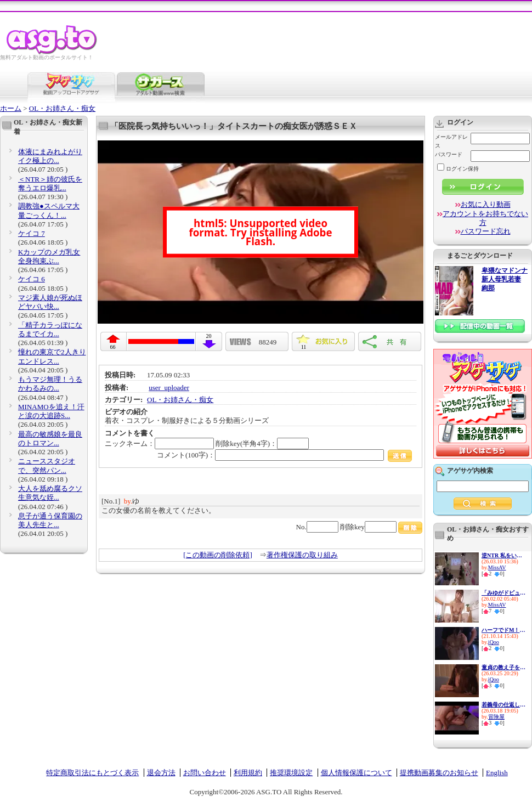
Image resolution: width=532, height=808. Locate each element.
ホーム (11, 108)
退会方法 (161, 773)
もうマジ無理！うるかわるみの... (50, 384)
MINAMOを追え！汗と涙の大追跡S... (51, 411)
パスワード (449, 154)
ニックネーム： (159, 443)
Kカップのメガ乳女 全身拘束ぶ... (49, 256)
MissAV (497, 567)
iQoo (494, 642)
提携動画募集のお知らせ (439, 773)
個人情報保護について (356, 773)
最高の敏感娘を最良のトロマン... (50, 439)
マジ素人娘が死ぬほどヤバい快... (50, 302)
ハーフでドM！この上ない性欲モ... (503, 630)
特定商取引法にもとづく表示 (92, 773)
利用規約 (248, 773)
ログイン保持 (458, 169)
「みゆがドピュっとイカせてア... (503, 593)
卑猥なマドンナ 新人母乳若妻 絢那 (505, 279)
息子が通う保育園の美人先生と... (50, 520)
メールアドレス (451, 141)
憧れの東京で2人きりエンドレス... (52, 356)
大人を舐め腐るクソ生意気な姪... (50, 493)
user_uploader (169, 388)
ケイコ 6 (32, 279)
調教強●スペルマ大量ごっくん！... (49, 210)
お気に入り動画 (486, 204)
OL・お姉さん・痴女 (62, 108)
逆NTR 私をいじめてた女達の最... (503, 555)
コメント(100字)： (284, 455)
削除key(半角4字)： (262, 443)
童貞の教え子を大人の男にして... (503, 667)
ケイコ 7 (32, 233)
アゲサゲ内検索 (470, 471)
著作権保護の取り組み (302, 555)
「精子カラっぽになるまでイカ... (50, 329)
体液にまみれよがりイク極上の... (50, 156)
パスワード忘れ (486, 231)
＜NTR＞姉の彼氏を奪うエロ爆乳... (50, 183)
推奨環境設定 (291, 773)
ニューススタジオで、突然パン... (47, 465)
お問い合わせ (205, 773)
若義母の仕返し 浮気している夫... (503, 705)
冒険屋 (496, 717)
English (497, 773)
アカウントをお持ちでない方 (485, 218)
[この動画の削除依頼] (218, 555)
